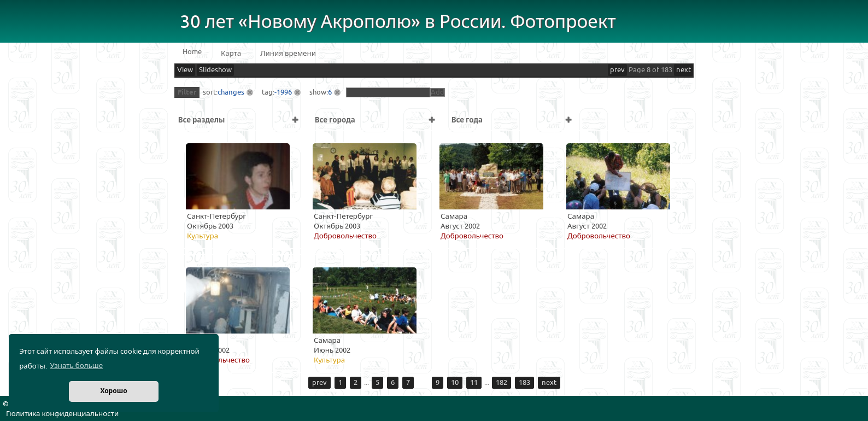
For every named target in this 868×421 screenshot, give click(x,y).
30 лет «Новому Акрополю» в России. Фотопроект (398, 22)
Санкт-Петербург (216, 217)
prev (617, 70)
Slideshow (215, 70)
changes (231, 92)
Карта (231, 54)
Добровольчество (345, 236)
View (185, 70)
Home (192, 52)
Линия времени (288, 54)
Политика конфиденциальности (62, 414)
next (684, 70)
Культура (203, 236)
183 (524, 383)
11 (474, 383)
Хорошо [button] (113, 391)
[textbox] (388, 92)
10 (455, 383)
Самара (454, 217)
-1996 (283, 92)
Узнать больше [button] (76, 366)
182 (502, 383)
